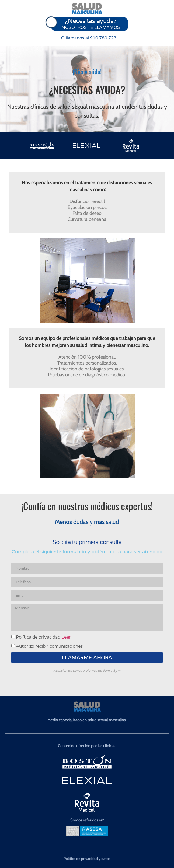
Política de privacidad (43, 637)
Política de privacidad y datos (87, 859)
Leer (66, 637)
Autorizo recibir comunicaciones (49, 646)
